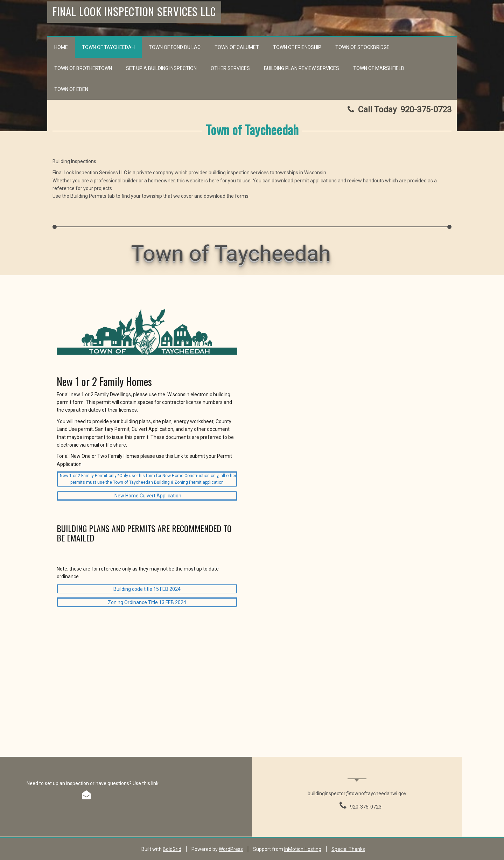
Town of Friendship (297, 47)
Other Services (230, 68)
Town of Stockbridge (362, 47)
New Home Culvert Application (148, 496)
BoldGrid (172, 849)
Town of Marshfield (379, 68)
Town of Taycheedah (108, 47)
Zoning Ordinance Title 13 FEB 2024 (147, 602)
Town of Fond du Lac (175, 47)
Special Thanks (348, 849)
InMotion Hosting (303, 849)
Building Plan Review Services (302, 68)
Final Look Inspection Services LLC (134, 11)
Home (61, 47)
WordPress (231, 849)
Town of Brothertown (83, 68)
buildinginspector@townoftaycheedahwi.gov (357, 793)
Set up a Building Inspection (161, 68)
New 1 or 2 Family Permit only (88, 476)
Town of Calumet (237, 47)
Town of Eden (71, 89)
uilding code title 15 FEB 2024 (149, 589)
